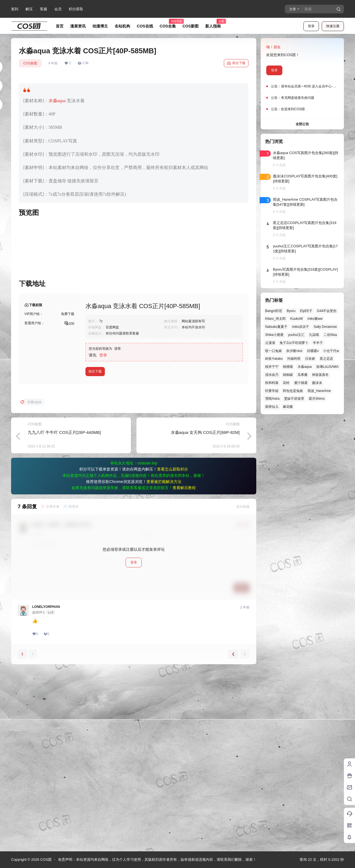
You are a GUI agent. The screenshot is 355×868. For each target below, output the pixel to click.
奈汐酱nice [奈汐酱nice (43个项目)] (294, 351)
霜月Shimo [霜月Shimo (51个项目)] (317, 399)
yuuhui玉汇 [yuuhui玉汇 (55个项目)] (296, 335)
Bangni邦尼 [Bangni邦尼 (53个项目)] (274, 311)
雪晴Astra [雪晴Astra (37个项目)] (272, 399)
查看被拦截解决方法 (164, 660)
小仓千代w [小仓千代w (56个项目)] (331, 351)
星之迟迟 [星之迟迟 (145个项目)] (326, 359)
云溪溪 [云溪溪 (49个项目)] (270, 343)
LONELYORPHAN (46, 786)
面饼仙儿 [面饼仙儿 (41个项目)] (272, 407)
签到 (15, 9)
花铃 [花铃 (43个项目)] (286, 383)
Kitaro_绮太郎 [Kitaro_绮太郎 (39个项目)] (275, 319)
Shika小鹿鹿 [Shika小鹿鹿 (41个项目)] (274, 335)
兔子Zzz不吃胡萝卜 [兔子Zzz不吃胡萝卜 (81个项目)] (294, 343)
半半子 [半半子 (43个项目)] (318, 343)
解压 (29, 9)
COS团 (45, 860)
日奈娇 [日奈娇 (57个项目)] (310, 359)
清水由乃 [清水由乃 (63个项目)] (272, 375)
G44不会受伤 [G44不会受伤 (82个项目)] (327, 311)
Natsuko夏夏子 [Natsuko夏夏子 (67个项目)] (276, 327)
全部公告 (302, 124)
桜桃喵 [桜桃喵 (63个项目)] (288, 367)
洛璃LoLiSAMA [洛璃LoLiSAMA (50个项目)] (327, 367)
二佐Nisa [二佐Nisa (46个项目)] (330, 335)
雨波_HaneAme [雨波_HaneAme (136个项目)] (319, 391)
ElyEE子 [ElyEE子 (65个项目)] (306, 311)
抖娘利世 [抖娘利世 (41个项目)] (294, 359)
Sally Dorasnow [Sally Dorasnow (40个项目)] (325, 327)
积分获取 (76, 9)
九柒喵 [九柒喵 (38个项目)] (314, 335)
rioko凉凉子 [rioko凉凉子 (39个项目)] (300, 327)
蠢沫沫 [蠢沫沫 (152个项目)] (317, 383)
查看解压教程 (184, 666)
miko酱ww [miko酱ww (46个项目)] (315, 319)
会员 (58, 9)
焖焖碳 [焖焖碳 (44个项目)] (288, 375)
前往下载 (236, 63)
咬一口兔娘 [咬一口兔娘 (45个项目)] (273, 351)
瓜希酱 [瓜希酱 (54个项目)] (303, 375)
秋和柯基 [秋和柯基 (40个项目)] (272, 383)
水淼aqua (57, 101)
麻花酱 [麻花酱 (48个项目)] (288, 407)
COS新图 (30, 63)
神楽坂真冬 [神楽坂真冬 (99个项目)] (320, 375)
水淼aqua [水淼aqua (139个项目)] (305, 367)
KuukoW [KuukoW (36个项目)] (296, 319)
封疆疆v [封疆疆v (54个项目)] (313, 351)
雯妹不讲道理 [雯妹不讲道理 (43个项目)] (294, 399)
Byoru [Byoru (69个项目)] (291, 311)
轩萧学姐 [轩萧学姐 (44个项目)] (272, 391)
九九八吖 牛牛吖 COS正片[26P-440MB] (64, 611)
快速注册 (333, 26)
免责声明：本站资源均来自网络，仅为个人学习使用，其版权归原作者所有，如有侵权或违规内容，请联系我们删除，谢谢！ (157, 860)
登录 (311, 26)
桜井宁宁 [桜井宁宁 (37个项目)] (272, 367)
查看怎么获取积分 (173, 648)
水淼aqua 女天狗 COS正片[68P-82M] (205, 611)
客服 (44, 9)
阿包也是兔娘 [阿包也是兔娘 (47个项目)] (293, 391)
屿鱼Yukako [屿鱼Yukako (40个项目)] (274, 359)
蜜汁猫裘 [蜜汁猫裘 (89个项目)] (301, 383)
